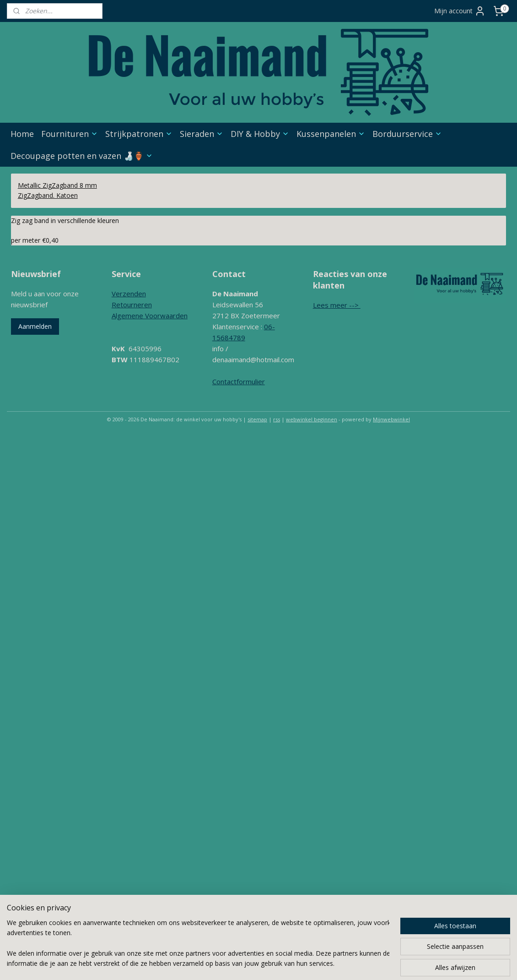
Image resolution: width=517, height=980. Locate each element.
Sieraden (202, 134)
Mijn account (460, 11)
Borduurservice (407, 134)
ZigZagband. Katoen (48, 195)
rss (277, 419)
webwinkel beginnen (312, 419)
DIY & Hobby (260, 134)
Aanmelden (35, 326)
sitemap (257, 419)
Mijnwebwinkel (391, 419)
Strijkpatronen (139, 134)
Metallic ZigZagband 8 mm (57, 185)
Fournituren (70, 134)
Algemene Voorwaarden (150, 316)
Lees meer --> (337, 305)
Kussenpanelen (331, 134)
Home (22, 134)
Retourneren (132, 305)
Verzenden (129, 294)
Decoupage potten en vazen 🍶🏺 (82, 156)
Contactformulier (239, 381)
